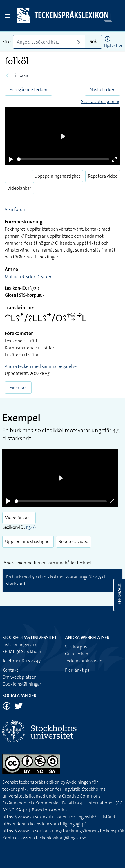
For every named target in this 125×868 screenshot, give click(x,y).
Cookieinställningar (22, 684)
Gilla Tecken (77, 654)
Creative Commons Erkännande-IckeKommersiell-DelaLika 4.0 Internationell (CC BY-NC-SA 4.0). (62, 803)
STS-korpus (76, 647)
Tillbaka (20, 75)
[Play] (11, 159)
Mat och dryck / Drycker (28, 277)
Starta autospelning (101, 101)
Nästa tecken (103, 89)
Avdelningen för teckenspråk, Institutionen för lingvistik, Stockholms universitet (54, 789)
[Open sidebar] (8, 16)
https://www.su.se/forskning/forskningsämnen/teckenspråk (63, 831)
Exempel (18, 387)
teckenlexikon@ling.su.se (61, 838)
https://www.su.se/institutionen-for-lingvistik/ (49, 817)
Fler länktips (77, 670)
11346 (31, 527)
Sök (93, 42)
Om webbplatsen (19, 677)
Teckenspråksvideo (84, 661)
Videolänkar (19, 188)
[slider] (63, 159)
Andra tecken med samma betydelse (41, 366)
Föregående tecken (28, 89)
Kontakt (10, 670)
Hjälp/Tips (113, 45)
